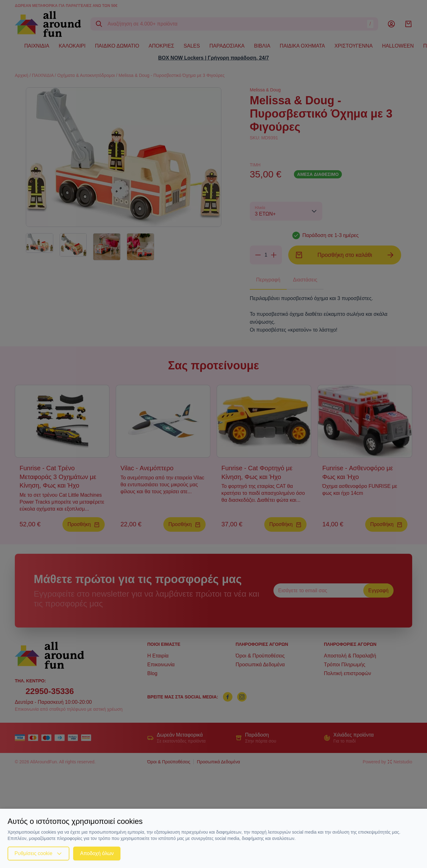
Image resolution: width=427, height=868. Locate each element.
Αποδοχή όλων (97, 853)
